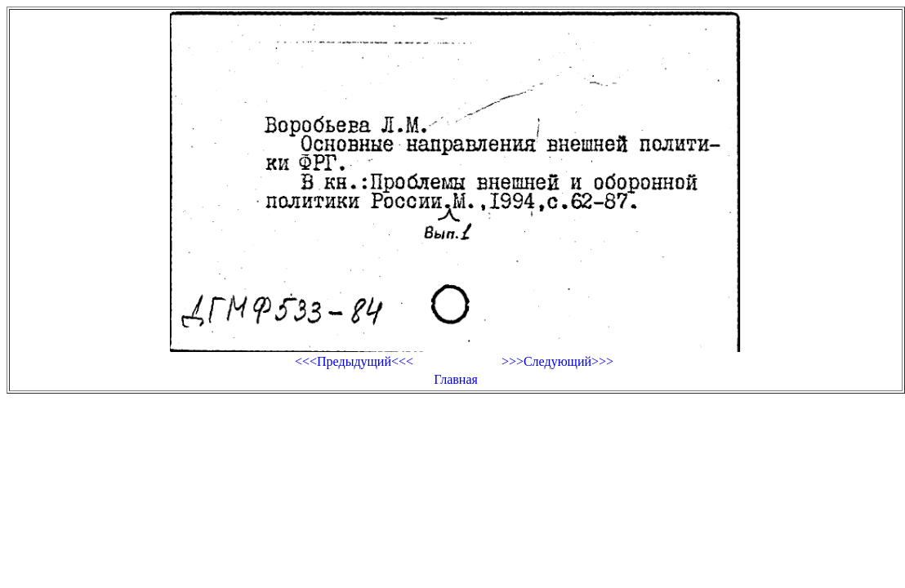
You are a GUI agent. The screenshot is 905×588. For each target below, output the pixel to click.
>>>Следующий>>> (557, 361)
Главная (456, 379)
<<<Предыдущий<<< (354, 361)
